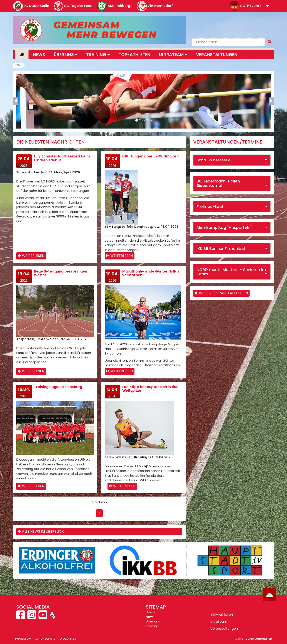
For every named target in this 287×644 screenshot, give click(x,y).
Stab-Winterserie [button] (214, 160)
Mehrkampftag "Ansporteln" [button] (224, 227)
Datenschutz (45, 639)
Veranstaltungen (217, 55)
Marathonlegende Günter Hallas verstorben (151, 273)
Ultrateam (219, 621)
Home (18, 65)
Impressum (23, 639)
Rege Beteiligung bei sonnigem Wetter (61, 273)
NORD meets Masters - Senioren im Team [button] (231, 272)
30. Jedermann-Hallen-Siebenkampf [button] (219, 183)
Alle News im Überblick (43, 531)
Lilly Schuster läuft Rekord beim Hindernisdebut (62, 158)
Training (152, 626)
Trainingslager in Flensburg (58, 387)
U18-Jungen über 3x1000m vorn (150, 156)
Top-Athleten (134, 55)
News (39, 55)
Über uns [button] (66, 55)
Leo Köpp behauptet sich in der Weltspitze (150, 389)
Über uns (153, 621)
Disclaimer (68, 639)
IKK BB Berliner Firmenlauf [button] (221, 248)
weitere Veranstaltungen (223, 293)
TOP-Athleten (222, 615)
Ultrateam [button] (173, 55)
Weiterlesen (33, 256)
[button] (268, 6)
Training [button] (98, 55)
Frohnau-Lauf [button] (210, 207)
